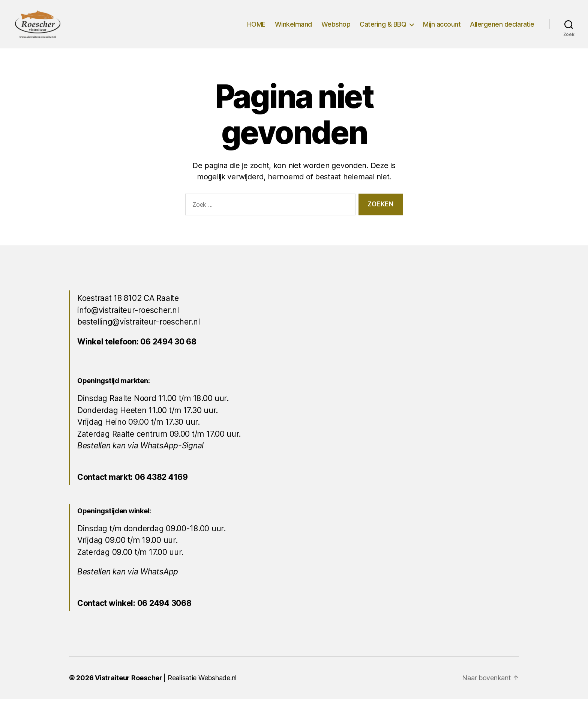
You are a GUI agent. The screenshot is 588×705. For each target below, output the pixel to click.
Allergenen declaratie (502, 27)
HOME (256, 27)
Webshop (336, 27)
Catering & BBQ (383, 27)
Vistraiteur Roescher (129, 684)
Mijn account (442, 27)
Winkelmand (293, 27)
